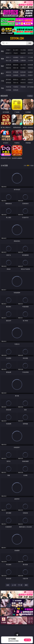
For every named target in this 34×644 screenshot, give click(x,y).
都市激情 (8, 79)
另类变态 (30, 68)
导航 (2, 88)
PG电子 (8, 50)
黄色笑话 (23, 83)
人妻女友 (23, 79)
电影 (2, 66)
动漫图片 (30, 72)
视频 (2, 59)
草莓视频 (23, 87)
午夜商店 (16, 87)
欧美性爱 (30, 65)
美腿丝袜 (8, 75)
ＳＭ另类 (30, 60)
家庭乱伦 (16, 79)
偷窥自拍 (8, 72)
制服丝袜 (8, 68)
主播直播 (23, 60)
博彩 (2, 51)
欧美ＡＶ (23, 57)
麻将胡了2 (8, 53)
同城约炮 (8, 87)
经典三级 (16, 68)
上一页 (14, 585)
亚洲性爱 (8, 65)
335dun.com (17, 38)
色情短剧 (16, 90)
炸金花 (16, 53)
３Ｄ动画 (30, 57)
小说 (2, 81)
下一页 (20, 585)
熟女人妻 (8, 60)
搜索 (30, 43)
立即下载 (27, 640)
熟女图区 (23, 75)
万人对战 (23, 50)
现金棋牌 (23, 53)
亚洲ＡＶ (8, 57)
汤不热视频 (30, 87)
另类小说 (16, 83)
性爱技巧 (30, 83)
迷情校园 (8, 83)
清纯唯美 (16, 75)
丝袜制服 (16, 60)
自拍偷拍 (16, 57)
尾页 (26, 585)
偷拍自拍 (16, 65)
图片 (2, 73)
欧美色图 (23, 72)
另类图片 (30, 75)
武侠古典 (30, 79)
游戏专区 (30, 50)
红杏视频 (8, 90)
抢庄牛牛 (30, 53)
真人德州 (16, 50)
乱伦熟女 (23, 68)
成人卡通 (23, 65)
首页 (8, 585)
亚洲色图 (16, 72)
